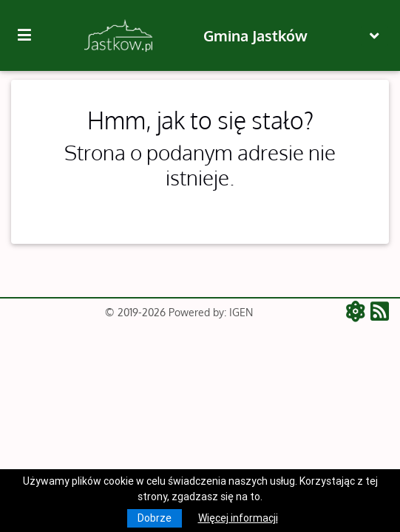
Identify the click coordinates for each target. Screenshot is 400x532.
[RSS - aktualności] (380, 313)
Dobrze (155, 518)
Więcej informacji (238, 518)
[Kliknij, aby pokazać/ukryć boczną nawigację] (30, 35)
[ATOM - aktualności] (358, 313)
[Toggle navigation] (374, 36)
